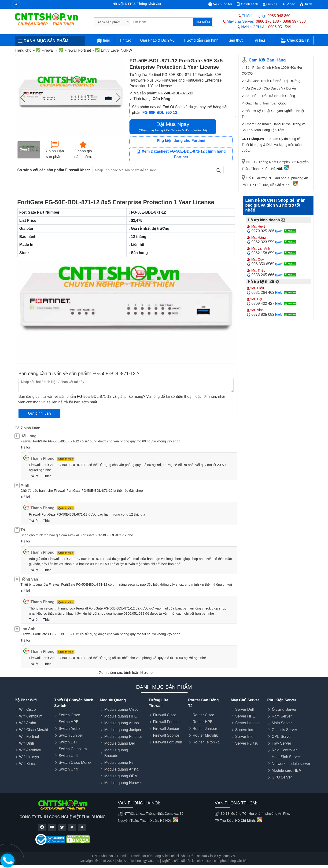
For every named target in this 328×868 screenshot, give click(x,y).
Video (289, 4)
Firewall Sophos (166, 735)
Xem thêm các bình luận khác (126, 673)
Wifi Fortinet (29, 737)
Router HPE (203, 722)
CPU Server (282, 737)
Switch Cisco (70, 715)
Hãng (105, 41)
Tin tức (125, 40)
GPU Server (282, 777)
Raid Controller (284, 750)
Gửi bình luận (39, 413)
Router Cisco (203, 715)
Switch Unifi (69, 756)
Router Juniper (205, 729)
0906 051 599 (280, 27)
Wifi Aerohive (30, 750)
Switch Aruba (70, 729)
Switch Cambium (73, 749)
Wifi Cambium (31, 716)
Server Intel (245, 737)
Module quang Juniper (123, 730)
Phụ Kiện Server (282, 700)
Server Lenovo (247, 723)
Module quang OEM (121, 776)
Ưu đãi (306, 4)
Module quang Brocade (116, 753)
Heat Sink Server (286, 757)
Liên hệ (270, 4)
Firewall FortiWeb (168, 742)
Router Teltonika (206, 742)
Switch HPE (69, 722)
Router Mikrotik (205, 735)
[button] (118, 98)
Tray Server (282, 743)
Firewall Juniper (166, 729)
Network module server (291, 764)
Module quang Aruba (122, 723)
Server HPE (245, 716)
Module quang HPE (121, 716)
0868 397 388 (294, 21)
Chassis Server (284, 730)
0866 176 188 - (269, 21)
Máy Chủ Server (245, 700)
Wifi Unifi (27, 743)
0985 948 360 (279, 16)
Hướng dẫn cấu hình (201, 40)
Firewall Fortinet (166, 722)
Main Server (282, 723)
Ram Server (282, 716)
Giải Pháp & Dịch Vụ (158, 40)
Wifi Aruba (28, 723)
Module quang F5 (119, 762)
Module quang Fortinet (123, 737)
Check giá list (295, 41)
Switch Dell (68, 742)
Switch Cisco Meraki (76, 762)
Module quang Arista (122, 769)
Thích (47, 476)
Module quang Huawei (123, 783)
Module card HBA (286, 770)
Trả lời (25, 447)
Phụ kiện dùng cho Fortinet (181, 141)
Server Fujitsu (247, 743)
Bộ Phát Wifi (26, 700)
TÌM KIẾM (203, 22)
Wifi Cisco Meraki (34, 730)
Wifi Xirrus (28, 764)
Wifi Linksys (29, 757)
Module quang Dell (120, 743)
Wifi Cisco (28, 709)
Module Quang (113, 700)
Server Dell (245, 709)
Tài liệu (262, 40)
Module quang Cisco (122, 709)
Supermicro (245, 730)
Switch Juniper (71, 735)
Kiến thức (236, 40)
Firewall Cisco (165, 715)
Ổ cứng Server (284, 709)
